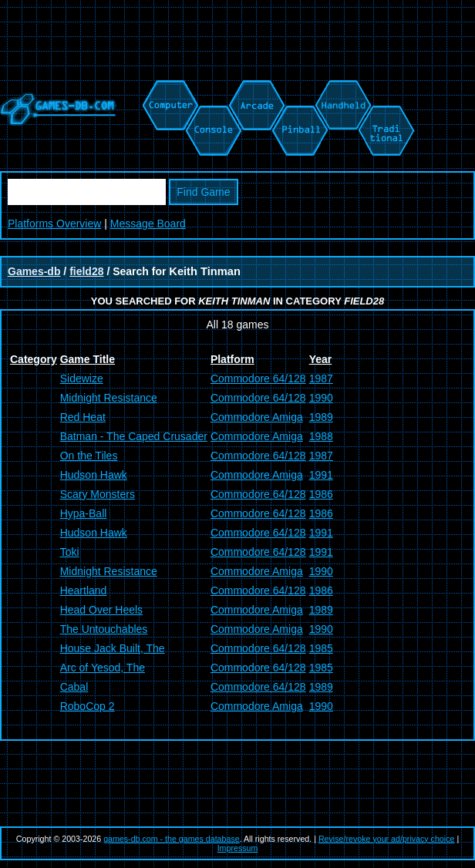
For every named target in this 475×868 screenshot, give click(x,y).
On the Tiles (89, 456)
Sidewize (82, 378)
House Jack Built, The (113, 648)
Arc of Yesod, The (103, 668)
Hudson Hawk (94, 475)
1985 (321, 648)
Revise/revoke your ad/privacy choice (387, 839)
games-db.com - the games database (172, 839)
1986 (321, 494)
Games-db (34, 271)
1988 (321, 436)
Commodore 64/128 (258, 378)
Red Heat (83, 417)
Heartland (84, 590)
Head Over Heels (101, 610)
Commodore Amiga (257, 417)
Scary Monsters (98, 494)
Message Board (148, 224)
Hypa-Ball (84, 513)
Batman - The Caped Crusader (134, 436)
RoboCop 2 (88, 706)
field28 (86, 271)
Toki (70, 552)
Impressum (238, 848)
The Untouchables (104, 629)
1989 (321, 417)
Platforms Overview (54, 224)
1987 (321, 378)
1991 (321, 475)
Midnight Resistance (109, 398)
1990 (321, 398)
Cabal (74, 687)
